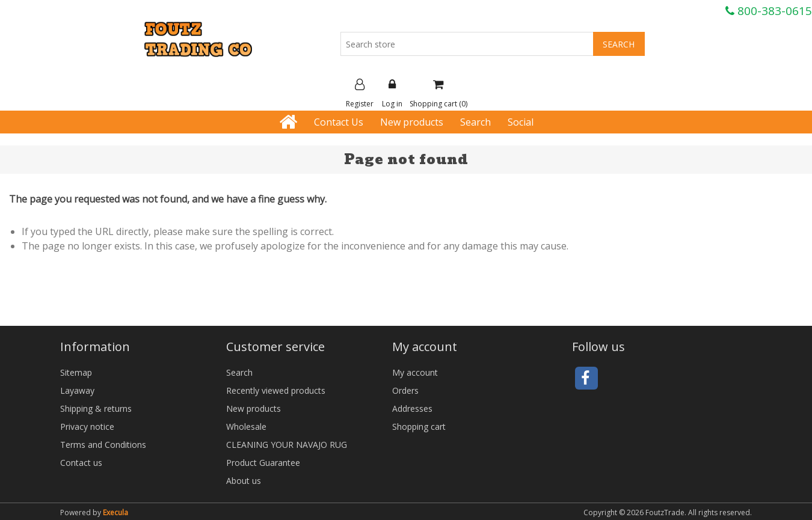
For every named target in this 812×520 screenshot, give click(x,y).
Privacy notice (87, 427)
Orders (405, 390)
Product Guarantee (263, 463)
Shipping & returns (96, 408)
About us (244, 481)
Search (475, 122)
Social (521, 122)
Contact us (81, 463)
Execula (115, 512)
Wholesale (246, 427)
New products (412, 122)
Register (360, 94)
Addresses (412, 408)
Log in (392, 94)
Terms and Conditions (103, 445)
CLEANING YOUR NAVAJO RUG (287, 445)
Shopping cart (419, 427)
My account (415, 372)
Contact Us (339, 122)
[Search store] (467, 44)
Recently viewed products (276, 390)
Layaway (77, 390)
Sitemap (76, 372)
